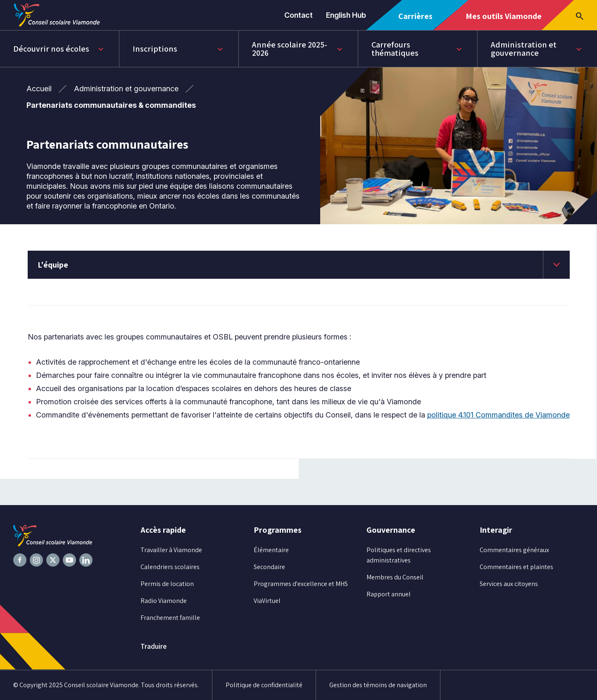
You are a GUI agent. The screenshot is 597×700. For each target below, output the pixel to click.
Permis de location (167, 584)
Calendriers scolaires (170, 567)
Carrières (418, 20)
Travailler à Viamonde (171, 550)
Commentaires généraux (514, 550)
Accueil (39, 89)
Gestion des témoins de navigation (378, 685)
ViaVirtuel (267, 601)
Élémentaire (271, 550)
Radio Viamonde (164, 601)
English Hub (346, 15)
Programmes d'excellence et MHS (301, 584)
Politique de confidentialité (264, 685)
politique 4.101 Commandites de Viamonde (498, 415)
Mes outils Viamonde (503, 20)
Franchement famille (170, 618)
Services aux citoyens (509, 584)
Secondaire (269, 567)
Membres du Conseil (395, 577)
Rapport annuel (389, 594)
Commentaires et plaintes (516, 567)
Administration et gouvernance (126, 89)
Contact (298, 15)
